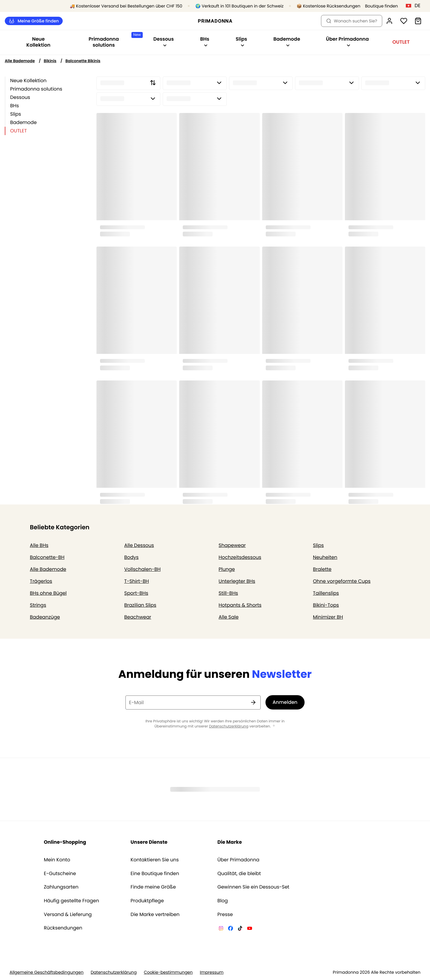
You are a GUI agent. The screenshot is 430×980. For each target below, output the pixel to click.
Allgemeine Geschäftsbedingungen (47, 972)
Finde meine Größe (153, 887)
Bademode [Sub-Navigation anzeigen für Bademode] (287, 41)
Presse (225, 915)
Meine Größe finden (34, 21)
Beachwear (138, 617)
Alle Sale (229, 617)
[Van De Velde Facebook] (231, 929)
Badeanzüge (45, 617)
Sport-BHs (136, 593)
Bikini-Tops (326, 605)
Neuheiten (325, 557)
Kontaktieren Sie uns (155, 860)
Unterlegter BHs (237, 581)
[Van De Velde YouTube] (250, 929)
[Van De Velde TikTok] (240, 929)
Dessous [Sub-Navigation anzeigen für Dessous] (164, 41)
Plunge (227, 569)
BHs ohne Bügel (48, 593)
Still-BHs (228, 593)
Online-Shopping (65, 842)
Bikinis (50, 61)
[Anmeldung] (389, 21)
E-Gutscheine (60, 874)
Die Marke (230, 842)
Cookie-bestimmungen (168, 972)
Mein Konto (57, 860)
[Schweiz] (415, 6)
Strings (38, 605)
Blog (223, 901)
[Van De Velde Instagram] (221, 929)
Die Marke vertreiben (155, 915)
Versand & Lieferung (68, 915)
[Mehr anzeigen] (274, 726)
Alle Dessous (139, 545)
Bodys (131, 557)
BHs (14, 106)
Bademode (23, 122)
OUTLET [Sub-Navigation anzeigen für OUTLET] (401, 42)
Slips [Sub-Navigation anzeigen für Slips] (241, 41)
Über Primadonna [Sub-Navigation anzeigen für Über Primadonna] (347, 41)
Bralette (322, 569)
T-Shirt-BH (137, 581)
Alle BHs (39, 545)
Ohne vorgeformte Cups (342, 581)
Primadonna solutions (36, 89)
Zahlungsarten (61, 887)
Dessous (20, 97)
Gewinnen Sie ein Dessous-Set (253, 887)
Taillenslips (326, 593)
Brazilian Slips (140, 605)
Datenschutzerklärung (229, 726)
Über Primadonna (238, 860)
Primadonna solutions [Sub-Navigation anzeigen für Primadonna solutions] (115, 40)
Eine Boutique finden (155, 874)
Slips (16, 114)
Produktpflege (147, 901)
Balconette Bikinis (83, 61)
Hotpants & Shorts (240, 605)
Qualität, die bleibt (239, 874)
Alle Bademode (20, 61)
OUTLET (19, 131)
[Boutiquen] (374, 6)
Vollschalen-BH (142, 569)
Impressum (212, 972)
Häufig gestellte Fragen (72, 901)
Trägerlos (41, 581)
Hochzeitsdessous (240, 557)
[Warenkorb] (418, 21)
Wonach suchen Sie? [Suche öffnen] (352, 21)
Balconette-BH (47, 557)
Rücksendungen (63, 928)
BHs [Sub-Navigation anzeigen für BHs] (205, 41)
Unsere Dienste (149, 842)
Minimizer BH (328, 617)
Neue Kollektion (38, 42)
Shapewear (232, 545)
